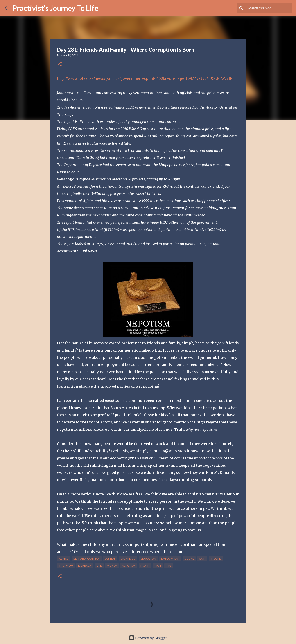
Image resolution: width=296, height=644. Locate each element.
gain (202, 559)
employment (170, 559)
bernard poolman (87, 559)
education (148, 559)
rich (158, 566)
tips (169, 566)
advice (63, 559)
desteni (110, 559)
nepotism (129, 566)
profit (145, 566)
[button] (60, 65)
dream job (128, 559)
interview (66, 566)
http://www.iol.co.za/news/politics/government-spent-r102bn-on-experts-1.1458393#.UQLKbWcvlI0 (145, 78)
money (112, 566)
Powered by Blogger (148, 638)
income (216, 559)
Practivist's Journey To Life (55, 8)
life (99, 566)
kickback (85, 566)
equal (189, 559)
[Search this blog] (269, 8)
